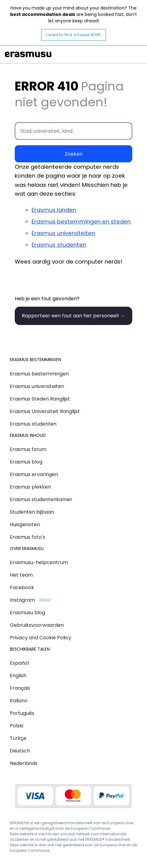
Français (20, 688)
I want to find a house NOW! (74, 35)
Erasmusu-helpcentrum (39, 562)
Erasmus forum (28, 449)
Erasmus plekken (30, 487)
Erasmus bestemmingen (39, 374)
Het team (21, 575)
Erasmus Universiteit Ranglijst (45, 411)
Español (19, 663)
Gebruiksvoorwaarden (37, 625)
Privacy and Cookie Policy (41, 638)
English (18, 676)
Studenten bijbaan (32, 512)
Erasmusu (28, 54)
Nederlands (24, 763)
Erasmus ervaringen (34, 474)
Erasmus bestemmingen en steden (81, 222)
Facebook (22, 587)
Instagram (22, 600)
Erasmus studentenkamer (41, 499)
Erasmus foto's (27, 537)
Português (22, 713)
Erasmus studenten (59, 245)
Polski (17, 726)
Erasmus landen (54, 210)
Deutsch (20, 751)
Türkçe (18, 738)
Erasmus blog (26, 462)
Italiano (19, 701)
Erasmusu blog (27, 613)
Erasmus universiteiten (63, 233)
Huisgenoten (25, 524)
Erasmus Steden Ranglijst (40, 399)
